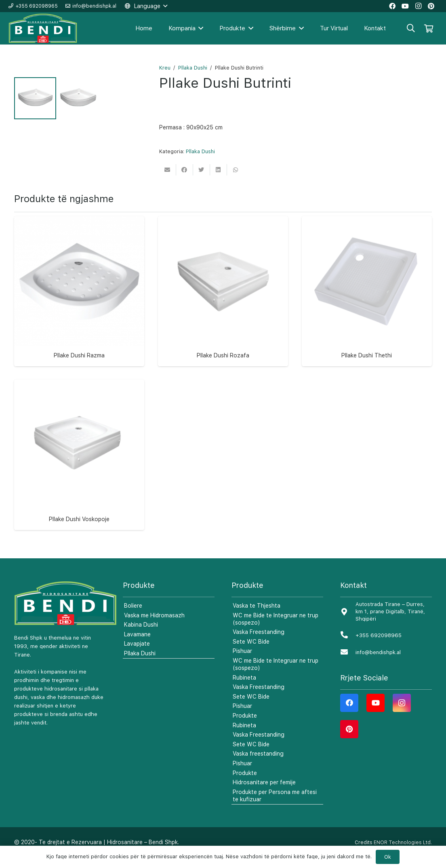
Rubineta (244, 688)
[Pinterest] (349, 740)
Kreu (165, 68)
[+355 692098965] (348, 646)
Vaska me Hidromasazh (154, 626)
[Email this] (168, 170)
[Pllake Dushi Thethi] (367, 292)
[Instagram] (402, 714)
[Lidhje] (43, 29)
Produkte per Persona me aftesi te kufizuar (275, 806)
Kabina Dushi (141, 636)
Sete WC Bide (251, 653)
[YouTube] (376, 714)
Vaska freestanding (258, 765)
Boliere (133, 617)
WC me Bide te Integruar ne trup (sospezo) (276, 629)
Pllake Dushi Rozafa (223, 366)
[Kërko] (411, 28)
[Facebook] (349, 714)
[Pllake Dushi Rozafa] (223, 292)
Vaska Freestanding (259, 643)
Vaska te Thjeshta (257, 617)
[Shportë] (429, 28)
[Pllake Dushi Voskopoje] (79, 456)
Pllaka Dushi (193, 68)
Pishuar (242, 662)
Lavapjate (137, 655)
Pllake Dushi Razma (79, 366)
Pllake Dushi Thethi (367, 366)
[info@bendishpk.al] (348, 663)
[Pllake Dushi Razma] (79, 292)
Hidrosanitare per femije (264, 793)
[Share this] (185, 170)
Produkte (245, 727)
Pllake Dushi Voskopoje (79, 530)
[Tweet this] (202, 170)
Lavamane (137, 645)
